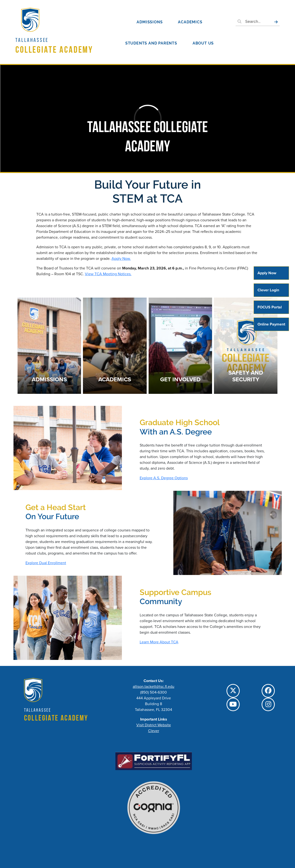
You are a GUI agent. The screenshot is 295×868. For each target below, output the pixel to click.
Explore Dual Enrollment (46, 563)
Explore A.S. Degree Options (164, 478)
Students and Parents (151, 43)
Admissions (150, 22)
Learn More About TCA (159, 642)
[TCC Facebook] (268, 691)
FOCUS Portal (270, 307)
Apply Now (267, 273)
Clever (154, 731)
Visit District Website (154, 725)
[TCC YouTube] (233, 705)
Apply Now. (121, 258)
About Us (203, 43)
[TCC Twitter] (233, 691)
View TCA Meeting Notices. (108, 274)
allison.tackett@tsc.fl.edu (154, 686)
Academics (190, 22)
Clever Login (268, 290)
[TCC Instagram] (268, 705)
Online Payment (271, 324)
